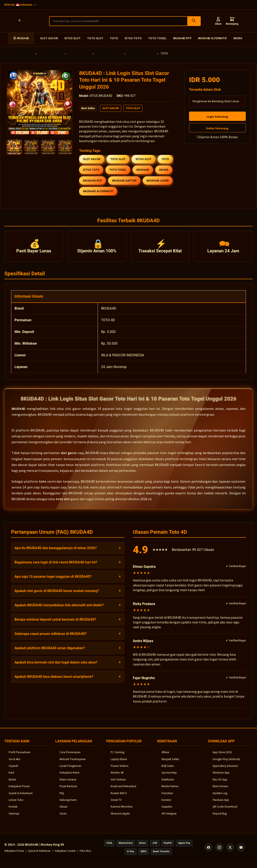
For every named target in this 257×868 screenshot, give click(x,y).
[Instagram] (219, 851)
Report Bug (220, 817)
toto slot (63, 503)
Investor (166, 803)
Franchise (167, 797)
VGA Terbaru (118, 783)
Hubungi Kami (68, 803)
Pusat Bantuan (68, 790)
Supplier (167, 810)
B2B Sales (168, 770)
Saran (63, 817)
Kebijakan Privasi (19, 790)
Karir (11, 776)
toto (43, 485)
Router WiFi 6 (119, 797)
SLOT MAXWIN (107, 54)
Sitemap (14, 817)
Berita (12, 783)
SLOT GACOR (49, 38)
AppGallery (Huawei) (225, 770)
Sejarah (13, 770)
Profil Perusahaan (19, 756)
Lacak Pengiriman (70, 770)
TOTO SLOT (95, 38)
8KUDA (238, 38)
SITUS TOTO (133, 38)
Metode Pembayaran (73, 763)
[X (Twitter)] (230, 851)
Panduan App (221, 803)
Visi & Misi (14, 763)
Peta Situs (85, 854)
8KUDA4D (18, 412)
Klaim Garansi (68, 783)
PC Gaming (117, 756)
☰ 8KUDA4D (21, 38)
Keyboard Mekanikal (123, 790)
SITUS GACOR (19, 54)
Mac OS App (220, 783)
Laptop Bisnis (119, 763)
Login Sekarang (217, 117)
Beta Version (220, 790)
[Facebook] (209, 851)
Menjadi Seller (170, 763)
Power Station (120, 770)
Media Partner (170, 790)
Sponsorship (169, 776)
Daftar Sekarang (217, 128)
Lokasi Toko (16, 803)
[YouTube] (241, 851)
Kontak (13, 810)
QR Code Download (225, 810)
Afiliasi (165, 756)
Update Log (220, 797)
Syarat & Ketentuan (21, 797)
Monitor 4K (117, 776)
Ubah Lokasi (232, 101)
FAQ (62, 797)
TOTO (114, 38)
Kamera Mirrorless (122, 810)
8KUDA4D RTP (182, 38)
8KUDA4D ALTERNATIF (212, 38)
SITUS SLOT (72, 38)
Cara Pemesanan (70, 756)
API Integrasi (169, 817)
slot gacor (69, 456)
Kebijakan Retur (70, 776)
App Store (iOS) (222, 756)
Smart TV (116, 803)
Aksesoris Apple (120, 817)
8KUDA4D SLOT (139, 54)
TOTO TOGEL (157, 38)
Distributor (168, 783)
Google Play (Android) (226, 763)
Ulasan (64, 810)
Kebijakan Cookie (65, 854)
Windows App (221, 776)
